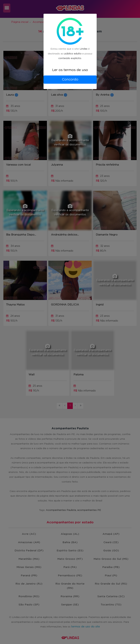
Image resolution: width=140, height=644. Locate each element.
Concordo (70, 79)
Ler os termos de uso (70, 70)
